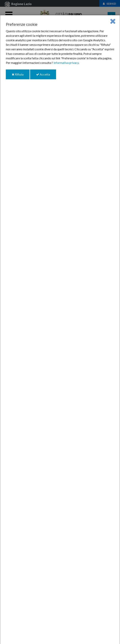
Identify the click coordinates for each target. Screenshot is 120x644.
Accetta (46, 76)
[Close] (113, 21)
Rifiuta (21, 76)
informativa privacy (66, 63)
